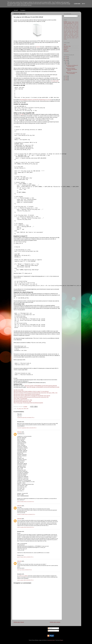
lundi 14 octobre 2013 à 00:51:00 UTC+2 (26, 527)
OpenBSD (65, 31)
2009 (66, 80)
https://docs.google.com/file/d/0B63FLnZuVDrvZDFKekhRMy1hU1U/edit (43, 387)
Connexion (70, 26)
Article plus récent (19, 622)
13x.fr (65, 45)
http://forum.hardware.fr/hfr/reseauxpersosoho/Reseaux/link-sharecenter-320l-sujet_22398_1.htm (36, 393)
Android (75, 24)
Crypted (77, 26)
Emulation (71, 27)
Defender (67, 27)
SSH (27, 409)
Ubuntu (65, 23)
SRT (73, 33)
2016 (66, 57)
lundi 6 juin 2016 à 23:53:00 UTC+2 (25, 570)
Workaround (70, 23)
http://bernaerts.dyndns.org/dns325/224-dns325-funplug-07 (27, 394)
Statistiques (66, 35)
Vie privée (69, 36)
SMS (68, 33)
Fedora (77, 27)
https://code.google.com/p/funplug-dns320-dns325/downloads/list (28, 403)
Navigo (77, 30)
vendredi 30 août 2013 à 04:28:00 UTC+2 (26, 418)
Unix (78, 35)
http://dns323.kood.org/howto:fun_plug (22, 401)
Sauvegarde (66, 34)
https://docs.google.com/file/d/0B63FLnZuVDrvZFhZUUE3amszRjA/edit (41, 386)
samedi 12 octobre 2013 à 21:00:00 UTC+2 (26, 514)
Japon (67, 29)
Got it (83, 4)
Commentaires (52, 631)
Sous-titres (77, 34)
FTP (75, 27)
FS (73, 27)
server (76, 38)
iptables (65, 38)
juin (67, 62)
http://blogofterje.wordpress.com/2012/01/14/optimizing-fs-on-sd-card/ (36, 100)
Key (71, 29)
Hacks (73, 22)
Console (74, 26)
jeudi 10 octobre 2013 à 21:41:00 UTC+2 (26, 502)
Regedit (65, 33)
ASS (73, 24)
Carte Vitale (66, 25)
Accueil (16, 10)
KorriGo (73, 29)
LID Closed (76, 29)
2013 (66, 60)
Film (64, 29)
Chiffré (75, 25)
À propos (23, 10)
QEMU (73, 31)
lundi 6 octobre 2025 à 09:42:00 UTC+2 (25, 580)
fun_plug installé (55, 81)
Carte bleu (71, 25)
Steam (69, 35)
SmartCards (71, 34)
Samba (77, 33)
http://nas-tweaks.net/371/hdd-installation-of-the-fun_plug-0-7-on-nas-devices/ (31, 391)
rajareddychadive (51, 640)
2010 (66, 78)
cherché (38, 47)
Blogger (61, 640)
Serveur (77, 22)
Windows (73, 36)
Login (67, 30)
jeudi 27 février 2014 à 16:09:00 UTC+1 (25, 557)
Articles (50, 628)
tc (78, 38)
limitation (73, 38)
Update (65, 36)
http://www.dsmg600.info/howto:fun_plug (23, 400)
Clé (78, 25)
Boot (78, 24)
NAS (25, 409)
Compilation (66, 26)
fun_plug (22, 114)
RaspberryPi (76, 31)
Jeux (69, 29)
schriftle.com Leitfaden (23, 576)
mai (67, 64)
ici (29, 114)
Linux (22, 409)
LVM (65, 30)
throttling (65, 39)
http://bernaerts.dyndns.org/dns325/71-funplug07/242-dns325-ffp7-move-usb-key (32, 396)
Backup (70, 22)
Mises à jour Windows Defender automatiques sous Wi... (71, 69)
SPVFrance (66, 51)
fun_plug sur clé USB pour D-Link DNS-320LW (72, 66)
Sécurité (75, 35)
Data (65, 27)
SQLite (70, 33)
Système (72, 35)
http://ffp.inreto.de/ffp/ (18, 390)
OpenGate (69, 31)
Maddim (65, 50)
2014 (66, 59)
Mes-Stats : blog (67, 46)
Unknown (19, 432)
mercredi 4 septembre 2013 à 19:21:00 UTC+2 (27, 428)
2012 (66, 76)
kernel (68, 38)
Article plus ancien (55, 622)
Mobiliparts (66, 48)
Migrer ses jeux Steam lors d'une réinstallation (72, 73)
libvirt (70, 38)
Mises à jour (71, 30)
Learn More (77, 4)
